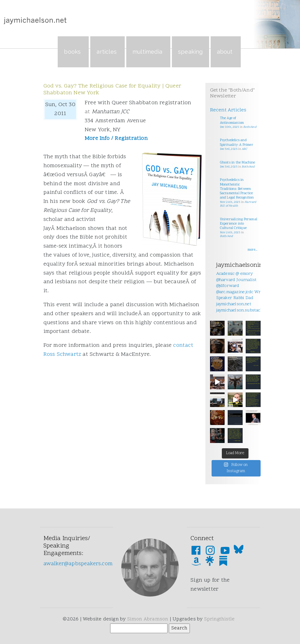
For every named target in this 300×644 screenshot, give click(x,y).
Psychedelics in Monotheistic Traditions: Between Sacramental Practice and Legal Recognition (237, 189)
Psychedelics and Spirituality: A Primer (237, 143)
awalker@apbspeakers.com (78, 564)
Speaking (190, 52)
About (226, 52)
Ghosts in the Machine (238, 163)
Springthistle (219, 619)
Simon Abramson (148, 619)
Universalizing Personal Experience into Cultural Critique (239, 224)
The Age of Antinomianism (232, 121)
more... (252, 250)
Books (73, 52)
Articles (107, 52)
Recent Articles (228, 110)
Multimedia (148, 52)
